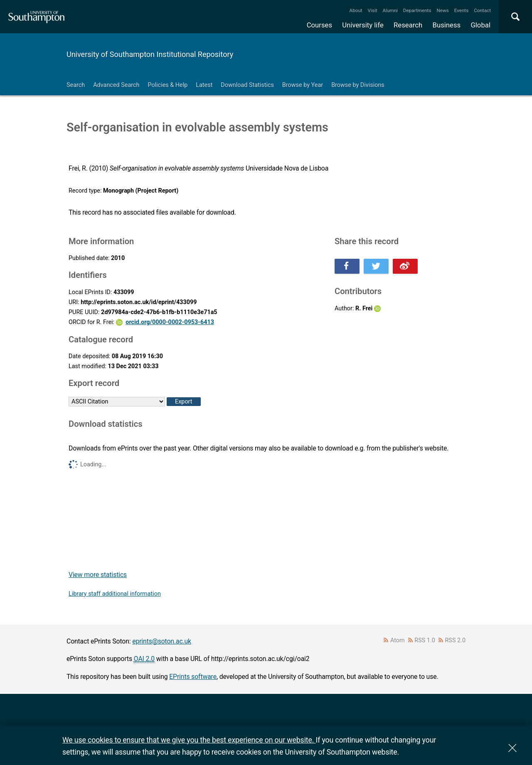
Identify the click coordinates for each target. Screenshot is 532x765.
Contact (482, 10)
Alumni (390, 10)
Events (462, 10)
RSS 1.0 (425, 640)
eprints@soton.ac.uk (162, 641)
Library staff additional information (115, 594)
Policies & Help (167, 85)
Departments (417, 10)
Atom (398, 640)
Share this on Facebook (347, 266)
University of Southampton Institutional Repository (150, 54)
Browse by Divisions (358, 85)
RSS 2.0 (456, 640)
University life (363, 25)
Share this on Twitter (376, 266)
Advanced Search (116, 85)
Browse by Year (303, 85)
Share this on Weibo (405, 266)
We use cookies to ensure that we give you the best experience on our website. (189, 740)
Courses (319, 25)
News (442, 10)
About (356, 10)
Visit (373, 10)
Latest (204, 85)
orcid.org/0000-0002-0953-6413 (170, 322)
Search (76, 85)
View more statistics (98, 575)
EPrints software (193, 677)
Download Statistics (247, 85)
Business (447, 25)
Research (408, 25)
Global (480, 25)
